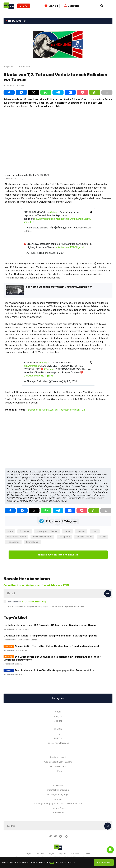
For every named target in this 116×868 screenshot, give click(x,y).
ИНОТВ (58, 729)
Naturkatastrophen (17, 537)
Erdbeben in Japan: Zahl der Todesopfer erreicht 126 (56, 410)
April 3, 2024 (58, 253)
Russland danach (58, 757)
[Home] (9, 6)
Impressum (58, 785)
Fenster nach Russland (58, 743)
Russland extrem (58, 766)
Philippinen (64, 537)
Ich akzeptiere (27, 602)
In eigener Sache (58, 808)
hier (52, 862)
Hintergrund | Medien (47, 531)
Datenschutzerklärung (58, 790)
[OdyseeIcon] (66, 836)
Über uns (58, 799)
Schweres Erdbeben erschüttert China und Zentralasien (59, 287)
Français (75, 853)
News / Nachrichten (42, 537)
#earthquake (49, 219)
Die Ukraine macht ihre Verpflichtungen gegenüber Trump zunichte (55, 670)
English (29, 853)
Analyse (58, 716)
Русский (41, 853)
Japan (68, 531)
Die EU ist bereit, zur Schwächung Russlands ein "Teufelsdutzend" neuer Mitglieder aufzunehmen (52, 658)
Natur (95, 531)
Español (63, 853)
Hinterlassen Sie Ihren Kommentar (58, 555)
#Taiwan (54, 212)
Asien (10, 531)
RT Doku (58, 771)
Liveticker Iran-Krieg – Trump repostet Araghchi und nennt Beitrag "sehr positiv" (51, 636)
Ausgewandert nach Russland (58, 762)
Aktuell (58, 712)
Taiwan (103, 537)
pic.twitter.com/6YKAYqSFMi (39, 376)
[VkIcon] (55, 836)
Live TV (24, 6)
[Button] (108, 594)
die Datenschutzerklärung (34, 602)
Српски (87, 853)
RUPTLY (58, 738)
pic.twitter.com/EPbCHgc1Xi (69, 247)
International (32, 542)
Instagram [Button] (58, 698)
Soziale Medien (84, 537)
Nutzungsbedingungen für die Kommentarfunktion (58, 804)
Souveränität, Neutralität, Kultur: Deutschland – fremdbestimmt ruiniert (57, 646)
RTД (58, 734)
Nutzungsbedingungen (58, 794)
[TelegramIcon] (50, 836)
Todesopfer (13, 542)
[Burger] (109, 6)
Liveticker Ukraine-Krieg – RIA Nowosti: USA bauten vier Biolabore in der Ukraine (50, 625)
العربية (52, 853)
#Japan (36, 366)
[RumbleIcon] (61, 836)
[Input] (58, 593)
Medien (81, 531)
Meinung (58, 721)
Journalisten (58, 813)
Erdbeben (25, 531)
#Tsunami (61, 219)
